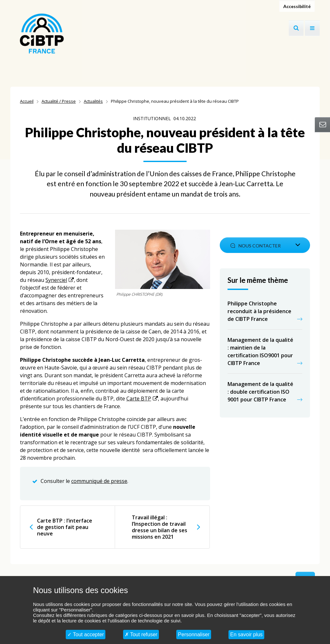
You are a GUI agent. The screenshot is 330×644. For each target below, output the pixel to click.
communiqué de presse (99, 481)
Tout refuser (141, 634)
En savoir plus (246, 634)
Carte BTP (139, 399)
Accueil (27, 101)
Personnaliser (194, 634)
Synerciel (56, 280)
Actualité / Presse (59, 101)
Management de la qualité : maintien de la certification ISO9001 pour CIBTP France (260, 351)
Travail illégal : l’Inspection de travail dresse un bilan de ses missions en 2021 (160, 527)
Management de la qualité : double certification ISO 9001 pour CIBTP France (260, 392)
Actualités (93, 101)
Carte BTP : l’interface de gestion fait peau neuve (65, 527)
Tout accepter (86, 634)
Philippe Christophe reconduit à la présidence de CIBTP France (259, 311)
